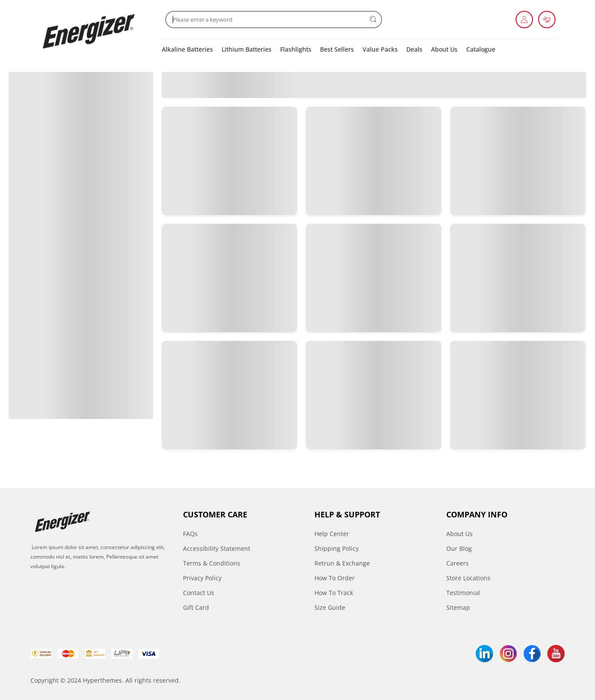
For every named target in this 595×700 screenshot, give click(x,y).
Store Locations (468, 578)
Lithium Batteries (247, 49)
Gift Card (196, 607)
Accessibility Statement (217, 548)
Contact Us (199, 593)
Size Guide (330, 607)
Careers (458, 563)
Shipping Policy (337, 548)
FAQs (190, 534)
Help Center (332, 534)
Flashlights (296, 49)
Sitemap (458, 607)
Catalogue (481, 49)
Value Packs (380, 49)
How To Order (335, 578)
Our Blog (459, 548)
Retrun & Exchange (342, 563)
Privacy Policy (202, 578)
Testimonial (463, 593)
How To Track (334, 593)
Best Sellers (337, 49)
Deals (414, 49)
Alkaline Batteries (187, 49)
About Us (444, 49)
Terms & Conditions (212, 563)
